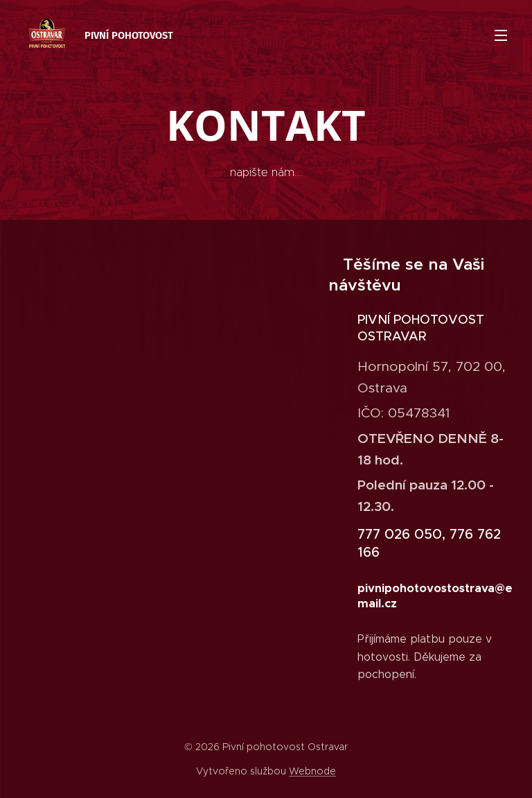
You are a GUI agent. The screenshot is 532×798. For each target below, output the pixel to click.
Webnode (312, 771)
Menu (501, 35)
